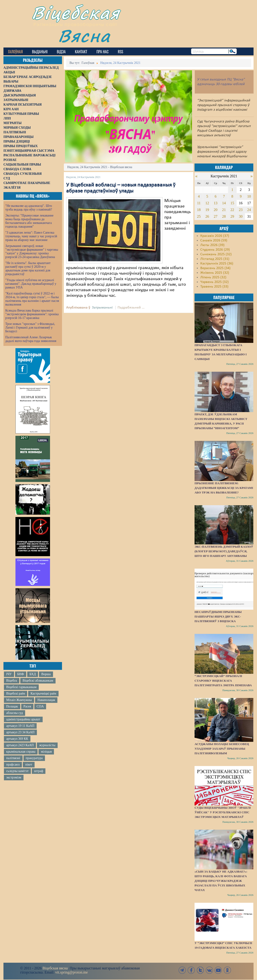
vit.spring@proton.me (72, 972)
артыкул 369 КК (17, 739)
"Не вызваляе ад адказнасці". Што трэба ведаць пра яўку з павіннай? (29, 208)
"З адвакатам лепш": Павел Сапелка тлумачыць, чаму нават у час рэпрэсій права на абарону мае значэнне (31, 236)
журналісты (47, 745)
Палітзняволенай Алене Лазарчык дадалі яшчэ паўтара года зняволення (31, 339)
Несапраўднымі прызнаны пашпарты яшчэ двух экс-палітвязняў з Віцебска (218, 616)
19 (207, 210)
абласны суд (15, 713)
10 (249, 196)
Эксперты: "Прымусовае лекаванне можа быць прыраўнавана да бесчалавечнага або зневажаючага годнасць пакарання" (29, 221)
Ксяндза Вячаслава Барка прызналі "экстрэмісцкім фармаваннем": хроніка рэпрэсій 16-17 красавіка (32, 314)
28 (224, 216)
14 (224, 203)
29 (232, 216)
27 (216, 216)
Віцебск (12, 681)
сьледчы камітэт (17, 771)
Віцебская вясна (55, 968)
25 (199, 216)
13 (216, 203)
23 (241, 210)
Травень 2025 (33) (214, 287)
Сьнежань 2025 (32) (216, 254)
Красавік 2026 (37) (215, 236)
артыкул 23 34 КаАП (20, 732)
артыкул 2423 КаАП (20, 745)
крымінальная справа (21, 752)
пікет (29, 765)
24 (249, 210)
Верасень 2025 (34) (215, 268)
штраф (39, 771)
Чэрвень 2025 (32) (214, 282)
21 (224, 210)
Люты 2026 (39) (212, 245)
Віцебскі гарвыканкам (21, 687)
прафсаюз (13, 765)
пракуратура (34, 758)
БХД (33, 674)
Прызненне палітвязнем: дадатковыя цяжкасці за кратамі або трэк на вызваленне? (224, 488)
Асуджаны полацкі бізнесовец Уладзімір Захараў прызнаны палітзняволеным (222, 749)
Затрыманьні (102, 308)
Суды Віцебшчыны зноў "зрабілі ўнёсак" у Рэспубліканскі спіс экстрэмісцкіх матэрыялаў (223, 812)
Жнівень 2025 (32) (215, 273)
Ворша (46, 674)
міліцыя (46, 752)
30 (241, 216)
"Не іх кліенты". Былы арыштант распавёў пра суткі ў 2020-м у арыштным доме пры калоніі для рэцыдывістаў (28, 269)
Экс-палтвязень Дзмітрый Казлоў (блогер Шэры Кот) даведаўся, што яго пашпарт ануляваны (224, 551)
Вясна (84, 36)
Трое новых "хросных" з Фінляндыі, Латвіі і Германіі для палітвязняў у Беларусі (30, 328)
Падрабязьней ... (131, 308)
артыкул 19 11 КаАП (20, 726)
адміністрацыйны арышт (23, 719)
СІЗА (40, 706)
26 (207, 216)
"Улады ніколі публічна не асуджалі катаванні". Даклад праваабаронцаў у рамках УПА (31, 284)
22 (232, 210)
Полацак (12, 706)
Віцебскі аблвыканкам (38, 681)
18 (199, 210)
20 (216, 210)
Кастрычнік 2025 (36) (217, 264)
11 (199, 203)
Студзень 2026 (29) (215, 250)
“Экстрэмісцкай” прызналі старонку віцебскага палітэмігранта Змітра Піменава (223, 681)
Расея (27, 706)
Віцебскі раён (16, 693)
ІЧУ (9, 674)
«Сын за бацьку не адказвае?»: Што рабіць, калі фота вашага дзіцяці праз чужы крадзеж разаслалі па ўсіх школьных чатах (221, 881)
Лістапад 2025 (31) (215, 259)
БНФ (21, 674)
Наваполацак (46, 700)
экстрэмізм (14, 777)
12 (207, 203)
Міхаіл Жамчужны (19, 700)
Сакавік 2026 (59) (214, 241)
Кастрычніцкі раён (43, 693)
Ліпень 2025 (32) (213, 277)
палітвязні (13, 758)
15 (232, 203)
